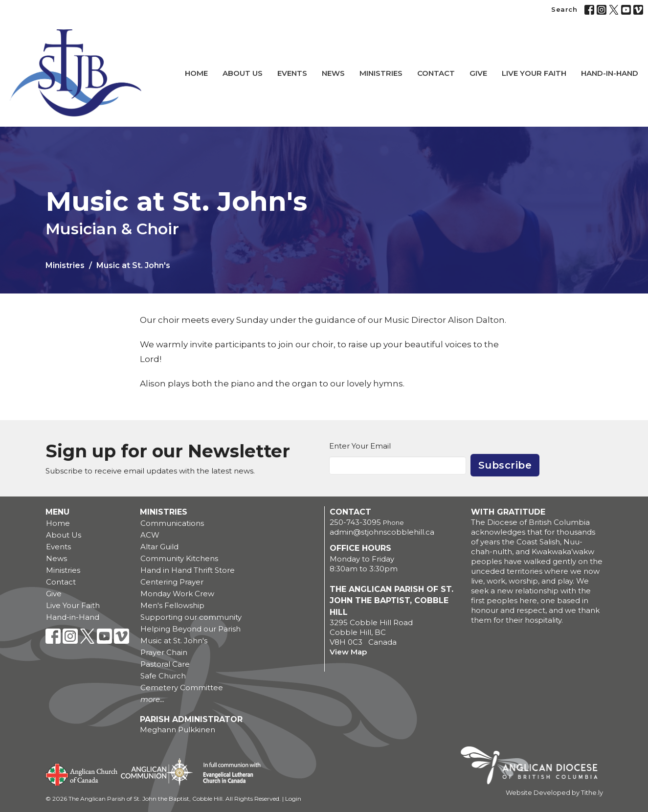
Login (293, 799)
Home (196, 73)
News (333, 73)
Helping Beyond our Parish (190, 629)
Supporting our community (191, 617)
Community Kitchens (179, 558)
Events (292, 73)
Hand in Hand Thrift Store (188, 570)
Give (478, 73)
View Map (348, 652)
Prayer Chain (164, 652)
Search (564, 9)
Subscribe (505, 465)
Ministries (381, 73)
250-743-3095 (355, 522)
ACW (150, 535)
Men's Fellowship (172, 605)
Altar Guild (159, 547)
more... (152, 699)
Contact (436, 73)
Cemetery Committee (182, 688)
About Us (243, 73)
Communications (172, 523)
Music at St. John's (174, 641)
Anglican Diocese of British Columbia (534, 767)
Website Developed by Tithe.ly (554, 793)
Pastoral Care (165, 664)
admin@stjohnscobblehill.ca (382, 532)
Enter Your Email (360, 446)
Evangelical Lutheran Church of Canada (228, 773)
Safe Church (163, 676)
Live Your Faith (534, 73)
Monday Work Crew (177, 594)
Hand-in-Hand (610, 73)
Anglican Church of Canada (82, 773)
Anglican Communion (157, 772)
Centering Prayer (172, 582)
